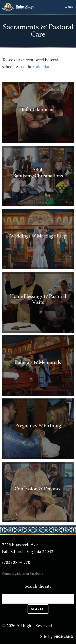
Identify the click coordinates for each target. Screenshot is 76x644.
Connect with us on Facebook (23, 574)
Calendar (41, 67)
